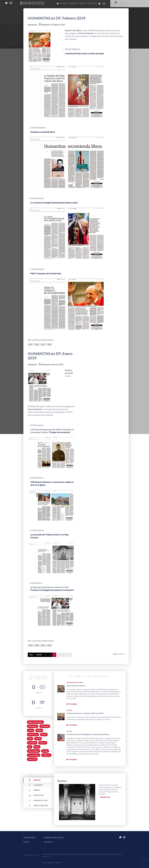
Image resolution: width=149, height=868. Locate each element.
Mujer (30, 739)
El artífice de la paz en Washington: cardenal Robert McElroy (88, 734)
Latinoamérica (33, 726)
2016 (49, 344)
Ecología (45, 751)
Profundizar (73, 704)
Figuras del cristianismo (35, 722)
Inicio (31, 655)
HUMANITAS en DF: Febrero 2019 (56, 18)
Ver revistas (105, 797)
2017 (43, 344)
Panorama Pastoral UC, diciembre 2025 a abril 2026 (85, 713)
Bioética (39, 730)
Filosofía (44, 734)
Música (37, 747)
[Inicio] (58, 3)
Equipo (26, 842)
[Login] (100, 3)
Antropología (45, 726)
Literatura (43, 743)
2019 (31, 344)
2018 (37, 344)
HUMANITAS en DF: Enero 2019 (50, 356)
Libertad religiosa (34, 751)
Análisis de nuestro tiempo (75, 683)
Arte (30, 747)
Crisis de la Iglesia (34, 755)
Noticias (69, 731)
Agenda (69, 710)
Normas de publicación (54, 838)
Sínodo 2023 (32, 759)
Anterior (39, 655)
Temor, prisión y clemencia (76, 686)
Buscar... (115, 1)
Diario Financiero (87, 33)
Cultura (31, 730)
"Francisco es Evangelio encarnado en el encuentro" (52, 590)
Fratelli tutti (46, 755)
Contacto (48, 842)
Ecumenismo (32, 743)
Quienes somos (29, 838)
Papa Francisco (33, 734)
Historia (38, 739)
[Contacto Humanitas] (104, 4)
